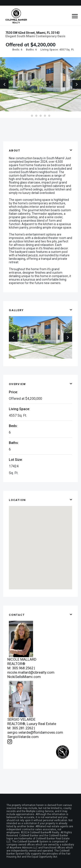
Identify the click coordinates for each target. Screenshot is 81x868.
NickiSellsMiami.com (24, 677)
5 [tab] (49, 116)
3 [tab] (41, 116)
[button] (41, 544)
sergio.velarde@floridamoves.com (35, 732)
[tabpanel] (40, 84)
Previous (4, 84)
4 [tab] (45, 116)
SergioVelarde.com (23, 737)
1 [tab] (32, 116)
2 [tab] (36, 116)
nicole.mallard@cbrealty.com (31, 672)
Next (77, 84)
